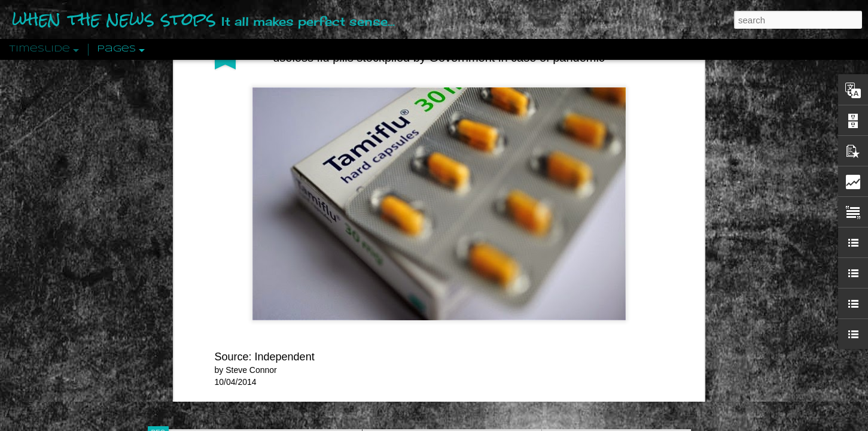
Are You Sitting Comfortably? (441, 306)
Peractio (201, 278)
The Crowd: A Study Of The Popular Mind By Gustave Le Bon (666, 298)
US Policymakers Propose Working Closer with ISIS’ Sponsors (667, 360)
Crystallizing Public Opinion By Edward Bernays (640, 277)
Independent (285, 104)
